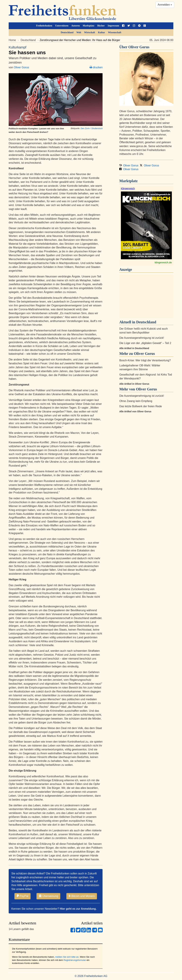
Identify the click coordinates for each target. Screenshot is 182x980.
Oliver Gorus (21, 67)
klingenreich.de (163, 262)
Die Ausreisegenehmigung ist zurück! (142, 338)
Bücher (101, 26)
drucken (96, 67)
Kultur (101, 32)
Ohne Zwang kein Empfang (136, 401)
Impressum (113, 26)
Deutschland (67, 32)
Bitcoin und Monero (82, 896)
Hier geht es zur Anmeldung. (78, 909)
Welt (79, 32)
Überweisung (48, 896)
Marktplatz (88, 26)
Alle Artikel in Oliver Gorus (134, 384)
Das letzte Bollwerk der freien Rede (141, 406)
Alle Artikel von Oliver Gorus (135, 411)
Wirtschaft (89, 32)
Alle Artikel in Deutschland (134, 348)
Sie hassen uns (56, 50)
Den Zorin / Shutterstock (92, 128)
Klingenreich (128, 188)
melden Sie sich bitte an (67, 957)
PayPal (22, 896)
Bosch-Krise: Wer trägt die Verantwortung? (145, 360)
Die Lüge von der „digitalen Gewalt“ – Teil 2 (145, 343)
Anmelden (165, 5)
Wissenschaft (115, 32)
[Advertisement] (146, 296)
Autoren (76, 26)
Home (12, 40)
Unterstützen (62, 26)
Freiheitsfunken (44, 26)
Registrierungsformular (75, 960)
